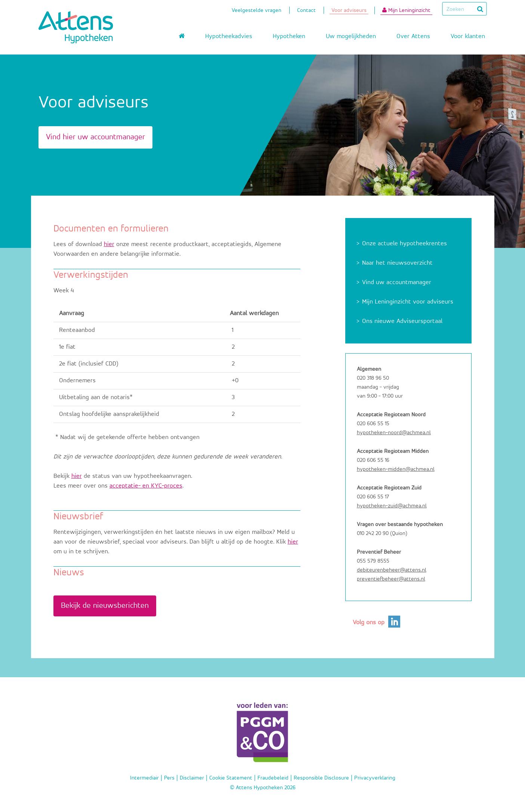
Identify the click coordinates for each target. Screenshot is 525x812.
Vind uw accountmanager (397, 282)
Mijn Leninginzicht (406, 10)
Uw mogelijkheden (351, 36)
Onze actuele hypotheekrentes (404, 244)
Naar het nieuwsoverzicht (397, 263)
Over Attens (413, 36)
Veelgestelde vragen (257, 11)
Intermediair (144, 778)
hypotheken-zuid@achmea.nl (392, 506)
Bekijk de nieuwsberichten (105, 606)
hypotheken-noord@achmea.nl (394, 433)
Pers (169, 778)
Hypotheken (289, 36)
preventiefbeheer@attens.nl (391, 579)
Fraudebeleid (273, 778)
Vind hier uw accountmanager (95, 137)
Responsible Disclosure (321, 778)
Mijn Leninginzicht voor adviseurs (408, 302)
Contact (306, 11)
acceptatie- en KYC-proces (146, 486)
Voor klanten (468, 36)
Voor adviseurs (349, 11)
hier (109, 244)
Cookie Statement (231, 778)
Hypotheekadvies (229, 36)
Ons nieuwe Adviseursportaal (402, 321)
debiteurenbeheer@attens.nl (392, 570)
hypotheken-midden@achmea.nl (396, 469)
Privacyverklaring (375, 778)
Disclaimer (192, 778)
